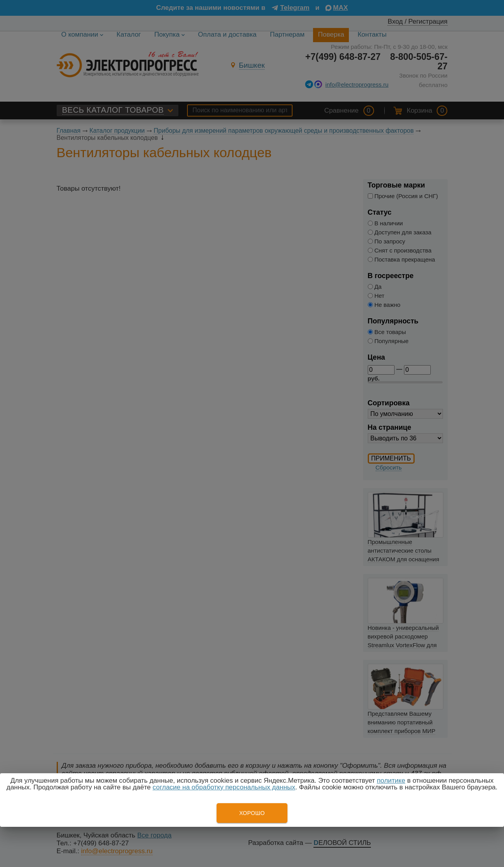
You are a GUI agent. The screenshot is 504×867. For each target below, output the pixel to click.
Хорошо (252, 813)
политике (391, 781)
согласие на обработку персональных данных (224, 787)
